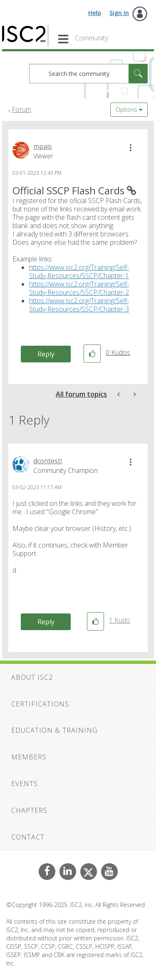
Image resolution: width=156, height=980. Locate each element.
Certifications (40, 704)
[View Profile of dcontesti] (48, 461)
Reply (46, 354)
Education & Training (54, 730)
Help (95, 13)
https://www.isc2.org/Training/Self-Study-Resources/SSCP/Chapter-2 (79, 288)
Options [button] (126, 109)
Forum (21, 109)
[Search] (88, 74)
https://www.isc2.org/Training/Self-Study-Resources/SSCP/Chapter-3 (79, 305)
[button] (131, 148)
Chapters (29, 810)
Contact (28, 837)
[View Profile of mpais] (43, 146)
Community (91, 38)
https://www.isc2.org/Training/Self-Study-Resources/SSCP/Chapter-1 (79, 271)
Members (29, 757)
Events (25, 784)
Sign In (119, 13)
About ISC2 (32, 677)
